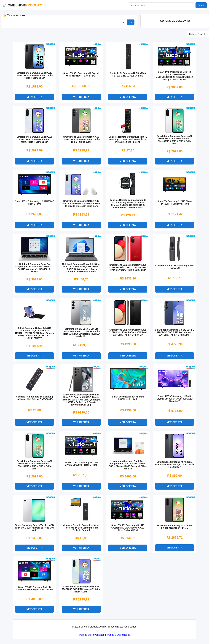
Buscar (201, 5)
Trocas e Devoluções (118, 637)
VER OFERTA (35, 97)
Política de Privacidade (92, 637)
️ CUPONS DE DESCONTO (175, 21)
